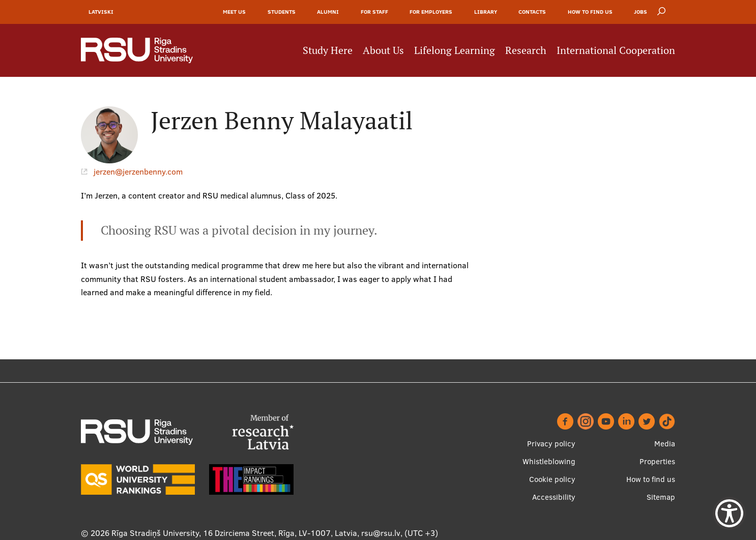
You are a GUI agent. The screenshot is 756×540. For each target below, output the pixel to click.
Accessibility (554, 497)
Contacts (532, 12)
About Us (383, 50)
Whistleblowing (549, 461)
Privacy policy (551, 444)
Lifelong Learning (455, 50)
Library (486, 12)
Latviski (101, 12)
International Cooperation (616, 50)
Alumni (328, 12)
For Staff (374, 12)
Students (282, 12)
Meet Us (234, 12)
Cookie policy (552, 479)
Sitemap (661, 497)
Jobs (641, 12)
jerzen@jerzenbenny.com (138, 172)
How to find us (590, 12)
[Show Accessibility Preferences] (729, 513)
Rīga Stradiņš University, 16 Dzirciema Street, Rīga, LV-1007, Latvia (234, 533)
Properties (657, 461)
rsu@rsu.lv (381, 533)
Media (665, 444)
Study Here (328, 50)
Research (526, 50)
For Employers (431, 12)
